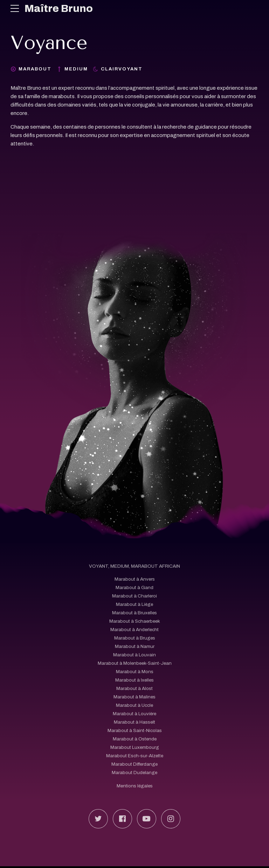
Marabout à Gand (134, 588)
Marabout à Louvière (134, 714)
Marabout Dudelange (134, 773)
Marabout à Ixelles (134, 680)
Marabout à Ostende (135, 739)
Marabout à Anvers (134, 579)
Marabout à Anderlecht (134, 630)
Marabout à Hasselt (135, 722)
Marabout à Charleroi (135, 596)
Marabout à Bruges (134, 638)
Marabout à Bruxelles (134, 613)
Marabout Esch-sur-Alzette (135, 756)
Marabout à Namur (135, 647)
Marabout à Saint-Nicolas (135, 731)
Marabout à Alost (134, 689)
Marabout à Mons (135, 672)
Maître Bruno (59, 8)
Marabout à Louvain (134, 655)
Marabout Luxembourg (134, 748)
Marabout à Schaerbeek (134, 621)
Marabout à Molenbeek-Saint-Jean (135, 664)
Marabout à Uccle (135, 706)
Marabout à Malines (135, 697)
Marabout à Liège (134, 605)
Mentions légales (134, 786)
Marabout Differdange (134, 764)
